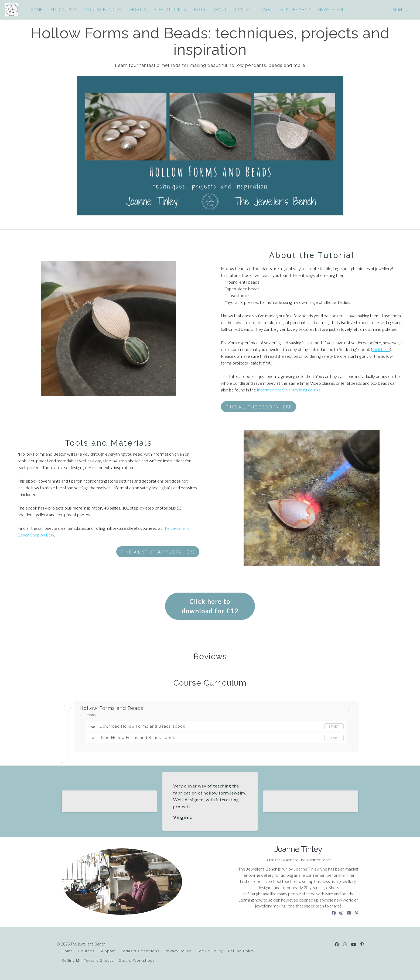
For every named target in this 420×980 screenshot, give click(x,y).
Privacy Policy (178, 951)
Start (334, 726)
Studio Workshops (137, 960)
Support (108, 951)
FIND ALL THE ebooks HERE (259, 407)
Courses (86, 951)
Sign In (400, 10)
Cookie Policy (210, 951)
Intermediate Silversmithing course (289, 390)
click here (381, 349)
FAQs (266, 10)
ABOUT (220, 10)
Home (67, 951)
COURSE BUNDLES (103, 10)
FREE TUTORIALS (170, 10)
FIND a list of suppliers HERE (158, 552)
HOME (36, 10)
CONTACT (244, 10)
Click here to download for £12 (210, 606)
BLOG (199, 10)
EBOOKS (137, 10)
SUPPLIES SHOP (294, 10)
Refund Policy (241, 951)
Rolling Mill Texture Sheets (88, 960)
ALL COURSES (64, 10)
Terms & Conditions (140, 951)
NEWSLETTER (330, 10)
